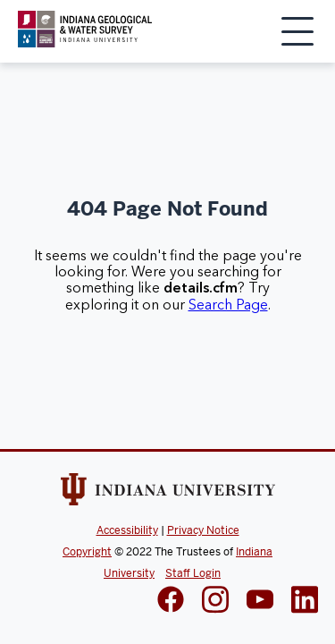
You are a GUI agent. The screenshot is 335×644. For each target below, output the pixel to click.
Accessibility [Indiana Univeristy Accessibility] (127, 530)
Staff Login (193, 573)
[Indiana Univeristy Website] (168, 493)
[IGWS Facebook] (171, 601)
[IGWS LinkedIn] (260, 601)
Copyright (87, 552)
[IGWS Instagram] (215, 602)
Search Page (228, 305)
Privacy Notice (203, 530)
